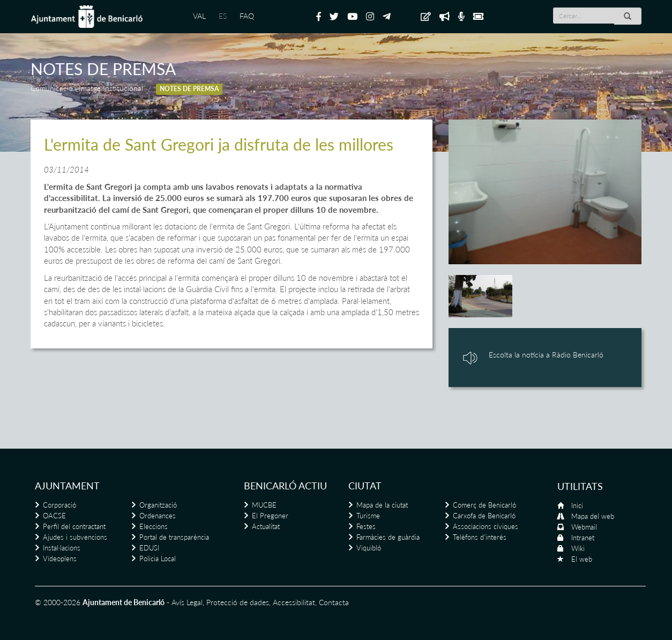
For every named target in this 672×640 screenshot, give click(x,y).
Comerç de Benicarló (484, 505)
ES (223, 16)
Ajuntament (67, 486)
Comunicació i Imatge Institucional (87, 88)
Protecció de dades (238, 602)
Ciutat (365, 486)
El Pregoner (270, 516)
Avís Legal (187, 602)
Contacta (334, 602)
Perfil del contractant (74, 526)
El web (582, 559)
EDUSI (149, 548)
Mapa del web (593, 516)
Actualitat (266, 526)
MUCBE (264, 505)
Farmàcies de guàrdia (388, 537)
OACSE (54, 516)
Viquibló (369, 548)
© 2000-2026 (58, 602)
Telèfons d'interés (480, 537)
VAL (199, 16)
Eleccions (154, 526)
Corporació (59, 505)
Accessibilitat (294, 602)
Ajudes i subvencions (75, 537)
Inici (577, 505)
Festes (366, 526)
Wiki (578, 548)
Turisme (368, 516)
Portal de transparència (174, 537)
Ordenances (158, 516)
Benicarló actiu (285, 486)
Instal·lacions (62, 548)
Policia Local (158, 559)
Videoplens (60, 559)
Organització (158, 505)
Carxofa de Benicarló (484, 516)
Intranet (583, 538)
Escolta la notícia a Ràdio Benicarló (546, 355)
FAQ (247, 16)
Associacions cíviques (486, 526)
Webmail (584, 527)
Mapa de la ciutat (382, 505)
